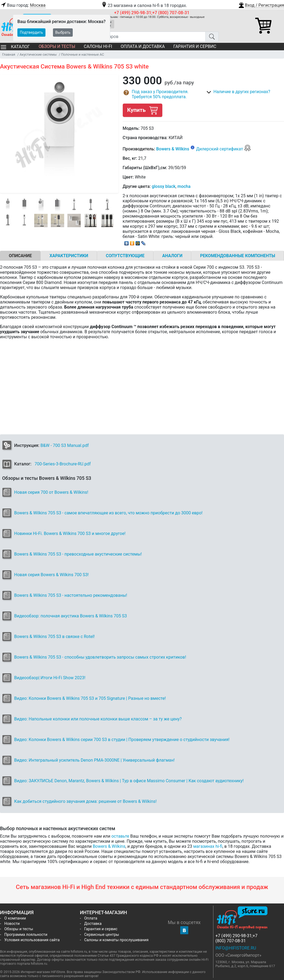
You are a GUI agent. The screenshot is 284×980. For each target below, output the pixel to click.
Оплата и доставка (143, 46)
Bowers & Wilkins (173, 149)
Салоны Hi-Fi (98, 46)
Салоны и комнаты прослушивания (116, 940)
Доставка (93, 924)
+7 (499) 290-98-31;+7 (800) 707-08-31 (152, 13)
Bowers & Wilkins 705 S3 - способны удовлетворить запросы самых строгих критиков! (100, 657)
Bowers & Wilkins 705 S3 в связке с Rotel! (54, 637)
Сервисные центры (102, 935)
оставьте (120, 836)
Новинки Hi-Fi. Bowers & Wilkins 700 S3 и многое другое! (70, 533)
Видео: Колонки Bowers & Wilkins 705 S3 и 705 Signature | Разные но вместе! (90, 698)
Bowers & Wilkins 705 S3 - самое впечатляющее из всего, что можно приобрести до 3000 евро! (108, 513)
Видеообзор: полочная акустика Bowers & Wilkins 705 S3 (71, 616)
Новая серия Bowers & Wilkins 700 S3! (51, 575)
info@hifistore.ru (236, 948)
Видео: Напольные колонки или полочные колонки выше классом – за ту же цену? (98, 719)
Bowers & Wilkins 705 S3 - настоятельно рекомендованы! (71, 595)
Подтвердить (31, 32)
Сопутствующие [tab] (125, 256)
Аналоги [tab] (172, 256)
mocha (184, 186)
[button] (261, 5)
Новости (12, 924)
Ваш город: (23, 5)
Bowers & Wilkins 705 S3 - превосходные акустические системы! (78, 554)
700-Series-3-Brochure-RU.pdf (63, 464)
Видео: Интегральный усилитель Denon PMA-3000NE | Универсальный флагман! (94, 760)
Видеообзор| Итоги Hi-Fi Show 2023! (50, 678)
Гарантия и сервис (195, 46)
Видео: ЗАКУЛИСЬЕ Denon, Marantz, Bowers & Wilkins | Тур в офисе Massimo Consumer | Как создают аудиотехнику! (129, 781)
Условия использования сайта (32, 940)
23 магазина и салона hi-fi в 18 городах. (144, 5)
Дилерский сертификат (223, 149)
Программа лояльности (26, 935)
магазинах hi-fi (208, 846)
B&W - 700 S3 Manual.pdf (65, 445)
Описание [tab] (20, 256)
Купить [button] (143, 110)
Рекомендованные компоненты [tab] (238, 256)
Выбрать (63, 32)
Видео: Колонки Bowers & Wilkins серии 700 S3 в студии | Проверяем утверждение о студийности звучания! (122, 740)
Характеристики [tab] (69, 256)
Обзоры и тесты (57, 46)
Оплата (91, 918)
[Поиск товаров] (145, 37)
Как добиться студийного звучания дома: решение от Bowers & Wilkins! (85, 801)
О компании (15, 918)
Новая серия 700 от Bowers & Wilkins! (51, 492)
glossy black (164, 186)
